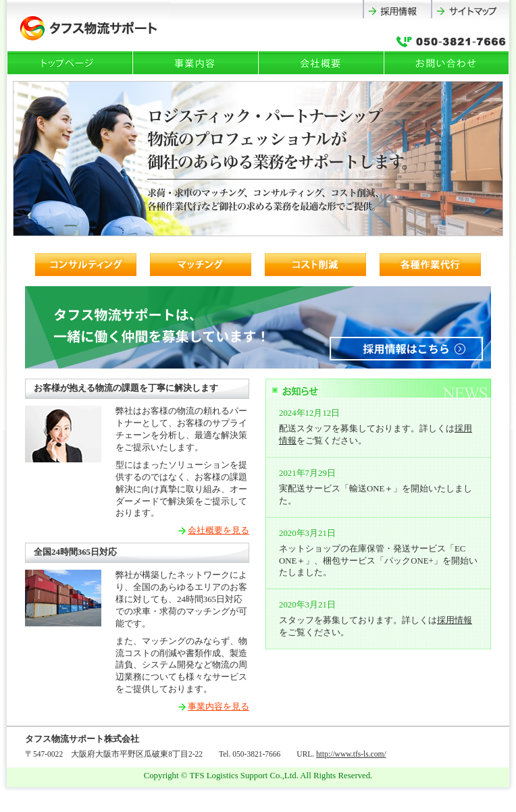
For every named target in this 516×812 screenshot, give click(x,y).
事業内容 (196, 63)
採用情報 (397, 9)
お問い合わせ (447, 63)
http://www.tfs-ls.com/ (351, 754)
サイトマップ (470, 9)
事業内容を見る (218, 707)
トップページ (70, 63)
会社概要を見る (218, 531)
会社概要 (321, 63)
